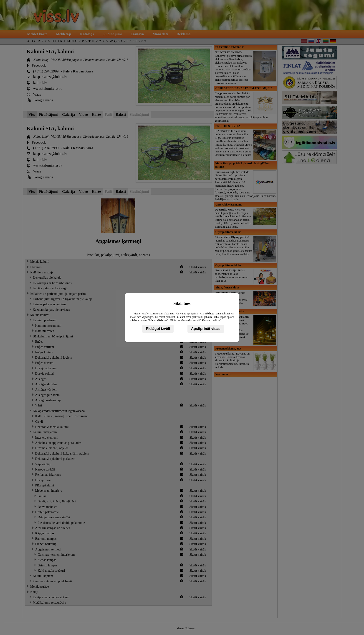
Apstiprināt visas (206, 329)
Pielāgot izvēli (158, 329)
